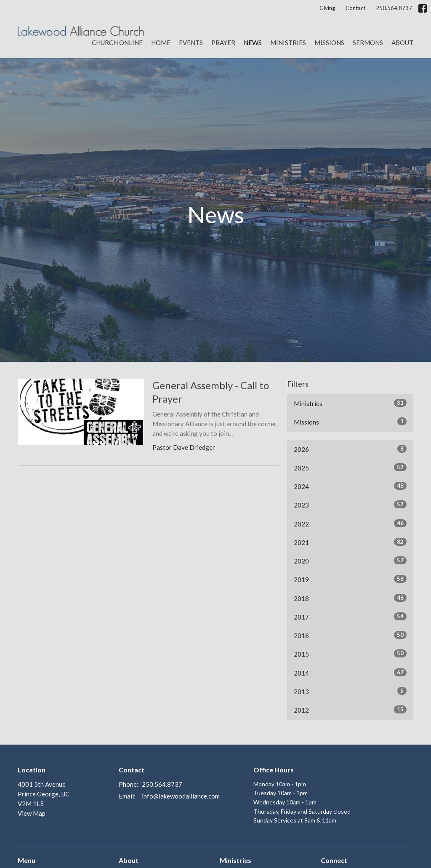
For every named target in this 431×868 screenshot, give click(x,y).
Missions (329, 43)
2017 (350, 617)
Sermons (368, 43)
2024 (350, 486)
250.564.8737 (394, 8)
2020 (350, 561)
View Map (32, 813)
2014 (350, 673)
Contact (355, 8)
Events (191, 43)
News (253, 43)
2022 (350, 523)
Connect (334, 860)
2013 (350, 691)
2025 (350, 467)
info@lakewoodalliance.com (181, 796)
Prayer (223, 43)
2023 (350, 505)
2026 (350, 449)
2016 (350, 635)
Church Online (117, 43)
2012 (350, 710)
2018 (350, 598)
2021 (350, 542)
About (402, 43)
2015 (350, 654)
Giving (327, 8)
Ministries (288, 43)
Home (161, 43)
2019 (350, 579)
